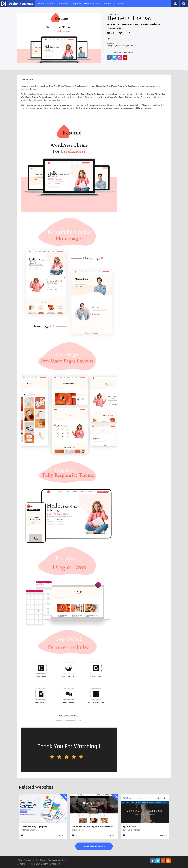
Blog (99, 4)
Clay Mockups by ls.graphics (34, 826)
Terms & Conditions (57, 860)
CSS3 (125, 52)
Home (41, 4)
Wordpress (121, 46)
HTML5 (132, 52)
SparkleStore (129, 826)
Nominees (63, 4)
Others (130, 46)
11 (23, 835)
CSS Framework (114, 52)
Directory (89, 4)
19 (74, 835)
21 (111, 32)
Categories (76, 4)
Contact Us (110, 4)
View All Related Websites (94, 846)
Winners (51, 4)
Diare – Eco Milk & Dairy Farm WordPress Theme (95, 826)
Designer (111, 46)
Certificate (41, 860)
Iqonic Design (116, 28)
